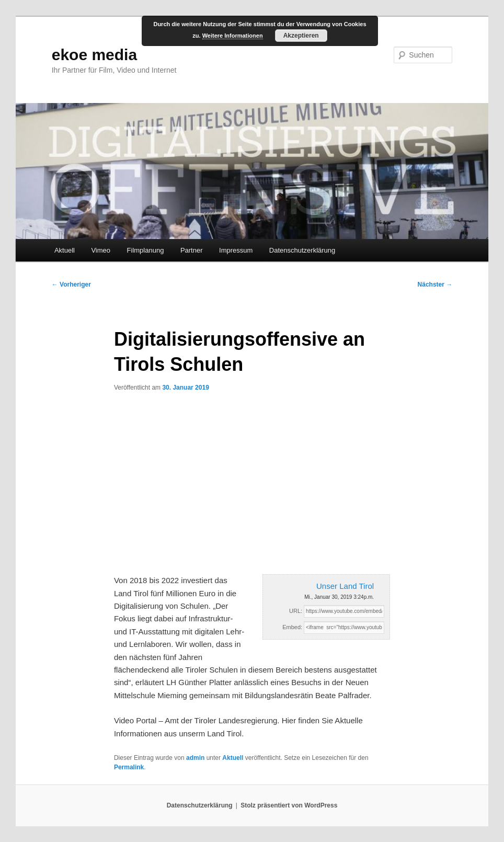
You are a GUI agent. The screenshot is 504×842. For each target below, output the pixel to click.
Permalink (129, 767)
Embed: (292, 627)
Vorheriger (71, 285)
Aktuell (65, 250)
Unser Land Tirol (345, 586)
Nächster (435, 285)
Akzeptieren (301, 36)
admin (195, 758)
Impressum (236, 250)
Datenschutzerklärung (302, 250)
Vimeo (101, 250)
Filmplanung (146, 250)
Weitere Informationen (233, 36)
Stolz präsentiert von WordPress (289, 805)
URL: (296, 611)
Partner (192, 250)
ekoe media (94, 55)
